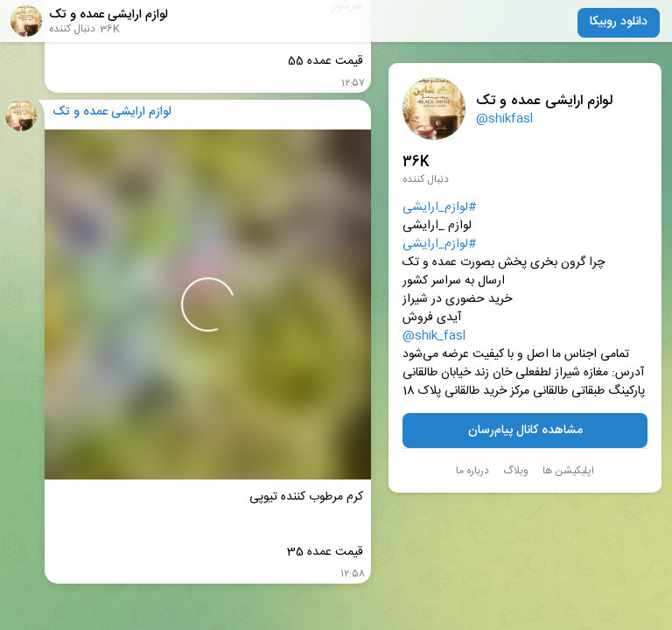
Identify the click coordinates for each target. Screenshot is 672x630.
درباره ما (472, 471)
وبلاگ (516, 471)
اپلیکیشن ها (568, 471)
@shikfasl (504, 119)
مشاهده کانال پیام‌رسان (525, 430)
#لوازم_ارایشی (439, 208)
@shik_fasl (434, 336)
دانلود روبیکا (619, 22)
